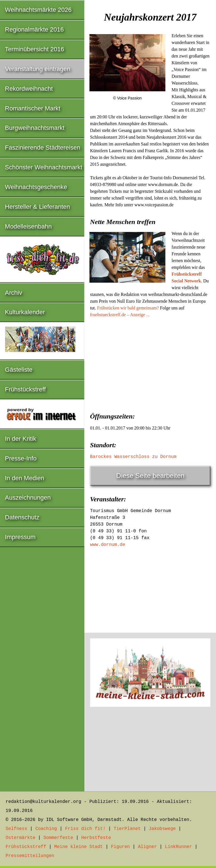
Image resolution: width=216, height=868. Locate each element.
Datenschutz (22, 517)
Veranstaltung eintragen (38, 69)
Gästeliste (19, 370)
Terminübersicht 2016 (35, 49)
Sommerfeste (58, 838)
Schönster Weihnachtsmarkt (44, 167)
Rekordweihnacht (29, 89)
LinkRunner (179, 847)
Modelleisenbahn (28, 226)
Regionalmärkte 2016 (34, 29)
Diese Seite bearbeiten (150, 476)
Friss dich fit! (85, 829)
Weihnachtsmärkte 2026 (38, 10)
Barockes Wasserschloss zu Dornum (133, 457)
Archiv (14, 293)
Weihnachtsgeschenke (36, 187)
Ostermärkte (21, 838)
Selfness (16, 829)
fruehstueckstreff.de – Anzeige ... (120, 315)
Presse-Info (21, 458)
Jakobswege (162, 829)
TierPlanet (127, 829)
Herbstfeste (96, 838)
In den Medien (25, 478)
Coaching (46, 829)
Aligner (148, 847)
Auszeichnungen (28, 498)
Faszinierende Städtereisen (43, 148)
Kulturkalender (25, 312)
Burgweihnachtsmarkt (35, 128)
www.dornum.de (108, 545)
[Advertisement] (150, 363)
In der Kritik (21, 439)
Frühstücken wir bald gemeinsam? (128, 308)
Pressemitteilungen (30, 856)
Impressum (20, 537)
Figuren (120, 847)
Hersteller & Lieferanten (38, 207)
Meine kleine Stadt (79, 847)
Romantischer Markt (33, 108)
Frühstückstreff (25, 389)
